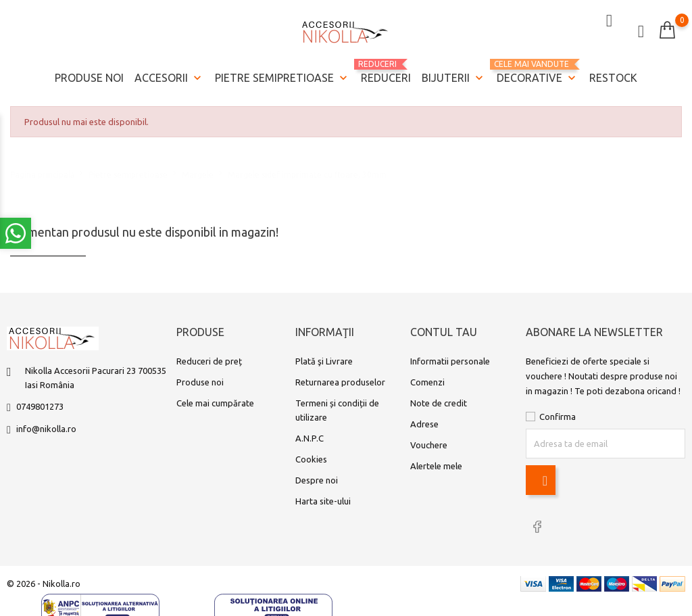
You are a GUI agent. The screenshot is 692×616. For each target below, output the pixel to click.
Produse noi (89, 74)
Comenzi (427, 385)
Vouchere (429, 448)
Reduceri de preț (209, 364)
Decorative (538, 69)
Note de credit (439, 406)
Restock (613, 74)
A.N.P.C (310, 441)
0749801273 (40, 409)
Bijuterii (454, 75)
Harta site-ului (323, 504)
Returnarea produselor (340, 385)
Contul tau (444, 335)
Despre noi (317, 483)
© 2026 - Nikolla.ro (44, 584)
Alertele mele (436, 469)
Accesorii (169, 75)
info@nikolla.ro (46, 431)
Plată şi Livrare (324, 364)
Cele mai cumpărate (215, 406)
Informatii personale (450, 364)
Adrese (424, 427)
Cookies (311, 462)
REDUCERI (386, 68)
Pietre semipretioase (282, 75)
